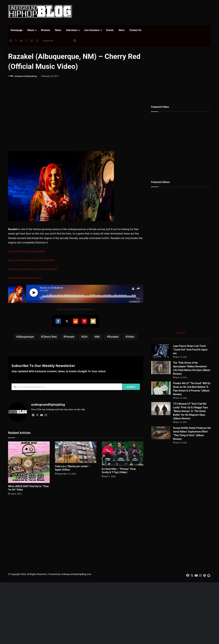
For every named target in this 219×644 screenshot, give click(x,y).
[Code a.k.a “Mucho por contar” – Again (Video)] (76, 452)
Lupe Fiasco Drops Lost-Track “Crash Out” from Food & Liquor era (190, 350)
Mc (98, 337)
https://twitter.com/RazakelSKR (26, 251)
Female (70, 337)
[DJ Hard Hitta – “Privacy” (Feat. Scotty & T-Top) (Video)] (122, 454)
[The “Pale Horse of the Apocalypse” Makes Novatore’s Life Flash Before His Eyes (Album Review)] (161, 368)
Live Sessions (92, 30)
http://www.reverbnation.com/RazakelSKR (33, 269)
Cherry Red (50, 337)
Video (131, 337)
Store (121, 30)
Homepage (16, 30)
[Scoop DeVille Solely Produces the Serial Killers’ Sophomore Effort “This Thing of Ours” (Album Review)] (161, 433)
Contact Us (135, 30)
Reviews (46, 30)
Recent (181, 333)
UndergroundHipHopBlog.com (76, 574)
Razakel (114, 337)
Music (31, 30)
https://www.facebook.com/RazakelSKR (31, 260)
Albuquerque (26, 337)
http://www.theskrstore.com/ (25, 278)
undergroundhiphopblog (26, 76)
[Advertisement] (144, 11)
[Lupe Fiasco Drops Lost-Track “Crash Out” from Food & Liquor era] (161, 351)
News (58, 30)
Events (110, 30)
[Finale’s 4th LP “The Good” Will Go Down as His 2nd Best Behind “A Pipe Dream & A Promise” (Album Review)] (161, 388)
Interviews (72, 30)
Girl (85, 337)
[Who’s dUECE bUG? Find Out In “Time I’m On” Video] (29, 462)
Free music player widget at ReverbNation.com (76, 309)
